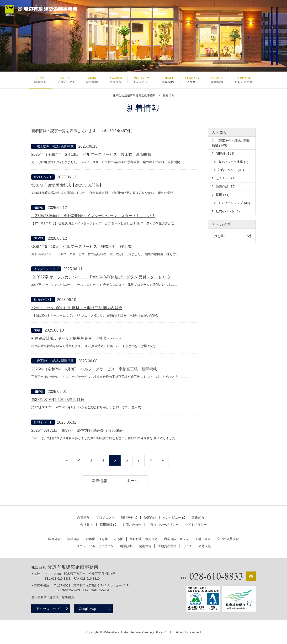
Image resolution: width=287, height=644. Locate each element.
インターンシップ (46, 269)
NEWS (38, 208)
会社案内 (192, 80)
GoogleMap (88, 609)
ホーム (132, 481)
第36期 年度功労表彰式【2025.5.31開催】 (67, 185)
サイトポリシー (196, 525)
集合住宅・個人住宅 (144, 539)
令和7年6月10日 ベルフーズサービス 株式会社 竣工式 (81, 247)
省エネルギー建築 (233, 162)
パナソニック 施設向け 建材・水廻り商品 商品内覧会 (77, 308)
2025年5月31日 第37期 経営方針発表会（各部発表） (79, 430)
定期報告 (145, 546)
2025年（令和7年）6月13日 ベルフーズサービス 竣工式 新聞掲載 (91, 154)
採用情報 (217, 80)
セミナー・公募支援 (197, 546)
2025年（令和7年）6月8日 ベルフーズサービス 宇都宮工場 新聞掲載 (94, 369)
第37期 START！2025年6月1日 (58, 400)
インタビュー (142, 80)
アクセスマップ (48, 609)
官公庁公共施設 (228, 539)
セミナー (226, 178)
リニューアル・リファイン (95, 546)
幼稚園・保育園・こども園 (105, 539)
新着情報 (40, 80)
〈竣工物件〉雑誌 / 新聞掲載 (54, 146)
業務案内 (168, 80)
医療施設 (54, 539)
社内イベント (43, 177)
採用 (37, 330)
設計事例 (92, 80)
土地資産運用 (167, 546)
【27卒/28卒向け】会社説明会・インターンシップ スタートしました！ (93, 216)
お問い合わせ (243, 80)
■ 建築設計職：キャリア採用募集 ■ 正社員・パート (77, 338)
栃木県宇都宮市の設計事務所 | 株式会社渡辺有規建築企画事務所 (41, 10)
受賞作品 (115, 80)
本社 (37, 574)
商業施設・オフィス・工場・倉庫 (187, 539)
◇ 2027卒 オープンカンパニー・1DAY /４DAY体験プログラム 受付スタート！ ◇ (101, 277)
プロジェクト (66, 80)
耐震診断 (126, 546)
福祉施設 (73, 539)
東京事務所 (41, 585)
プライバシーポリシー (163, 525)
